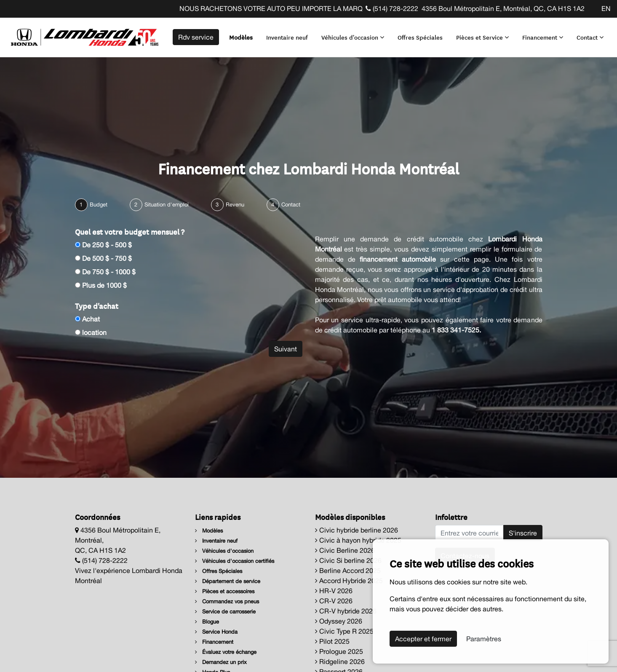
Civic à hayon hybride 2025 (358, 540)
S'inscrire (523, 533)
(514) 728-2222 (392, 8)
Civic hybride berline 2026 (357, 530)
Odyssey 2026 (339, 621)
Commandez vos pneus (227, 601)
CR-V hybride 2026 (346, 611)
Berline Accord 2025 (348, 570)
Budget (99, 205)
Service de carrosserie (225, 612)
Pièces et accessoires (225, 591)
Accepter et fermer (423, 639)
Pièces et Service (482, 37)
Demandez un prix (221, 662)
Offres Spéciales (420, 37)
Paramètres (484, 639)
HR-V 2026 (334, 591)
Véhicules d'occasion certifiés (235, 561)
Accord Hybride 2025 (349, 581)
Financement (543, 37)
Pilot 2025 (332, 641)
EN (606, 8)
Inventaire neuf (287, 37)
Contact (590, 37)
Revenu (235, 205)
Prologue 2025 (339, 651)
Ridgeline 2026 (340, 661)
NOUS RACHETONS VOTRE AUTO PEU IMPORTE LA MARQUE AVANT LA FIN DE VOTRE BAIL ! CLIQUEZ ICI (351, 8)
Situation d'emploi (167, 205)
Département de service (228, 581)
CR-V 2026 (334, 601)
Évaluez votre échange (226, 652)
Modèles (241, 37)
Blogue (207, 622)
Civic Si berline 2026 (348, 560)
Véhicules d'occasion (353, 37)
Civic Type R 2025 (344, 631)
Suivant (286, 349)
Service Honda (216, 632)
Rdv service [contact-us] (196, 37)
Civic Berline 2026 (345, 550)
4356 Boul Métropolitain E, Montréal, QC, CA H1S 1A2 (503, 8)
